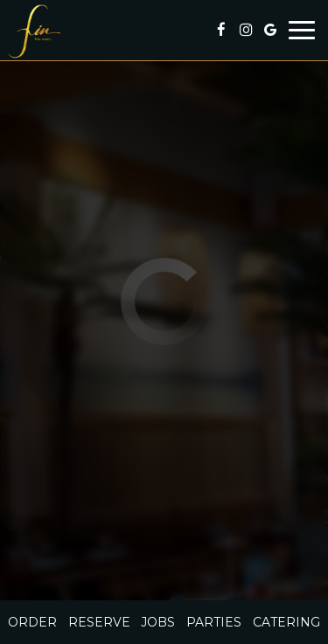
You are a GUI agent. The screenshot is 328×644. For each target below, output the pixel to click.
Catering (286, 622)
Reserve (99, 622)
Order (32, 622)
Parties (214, 622)
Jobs (158, 622)
